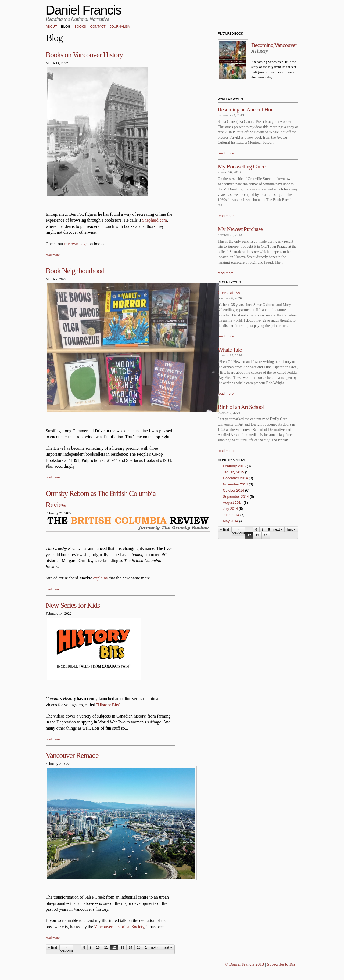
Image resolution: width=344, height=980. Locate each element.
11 (106, 947)
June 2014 (231, 515)
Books (80, 27)
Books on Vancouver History (84, 55)
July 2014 (231, 509)
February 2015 (234, 466)
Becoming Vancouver (274, 45)
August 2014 (233, 502)
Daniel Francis (84, 10)
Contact (98, 27)
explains (100, 578)
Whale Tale (230, 350)
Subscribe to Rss (281, 964)
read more (53, 255)
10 (98, 947)
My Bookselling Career (242, 166)
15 (139, 947)
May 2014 (231, 521)
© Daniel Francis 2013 (244, 964)
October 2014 (234, 490)
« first (53, 947)
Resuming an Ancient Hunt (246, 109)
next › (154, 947)
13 (122, 947)
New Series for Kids (73, 605)
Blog (66, 27)
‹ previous (66, 949)
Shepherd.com (155, 220)
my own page (76, 244)
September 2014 (236, 497)
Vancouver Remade (72, 755)
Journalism (120, 27)
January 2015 (234, 472)
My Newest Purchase (240, 229)
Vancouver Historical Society (119, 927)
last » (168, 947)
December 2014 (236, 478)
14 (130, 947)
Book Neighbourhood (75, 271)
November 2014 (236, 484)
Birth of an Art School (241, 407)
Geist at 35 (229, 292)
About (51, 27)
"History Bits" (108, 705)
